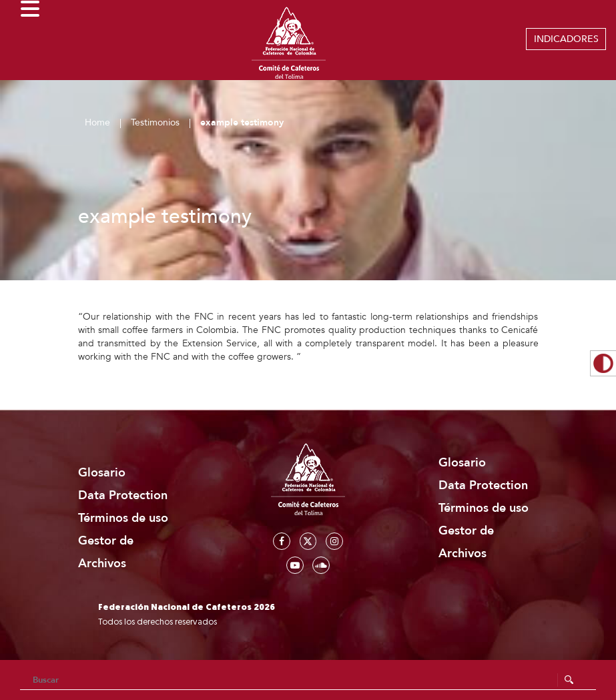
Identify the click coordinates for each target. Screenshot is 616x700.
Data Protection (123, 495)
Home (97, 122)
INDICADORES (566, 39)
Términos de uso (123, 518)
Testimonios (155, 122)
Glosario (102, 473)
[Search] (308, 680)
